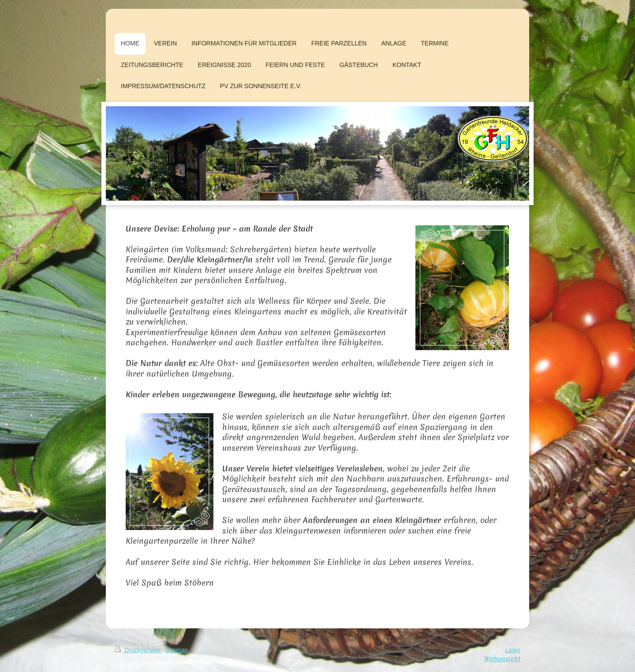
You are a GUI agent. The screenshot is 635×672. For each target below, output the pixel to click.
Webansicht (502, 659)
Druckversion (138, 650)
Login (513, 650)
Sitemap (177, 650)
